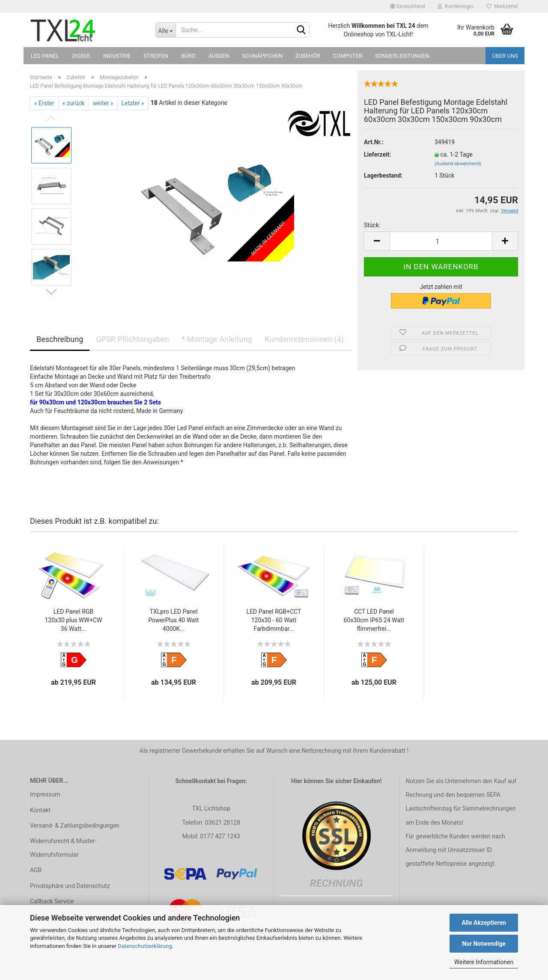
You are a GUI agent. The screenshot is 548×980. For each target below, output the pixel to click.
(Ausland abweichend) (458, 164)
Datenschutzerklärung (145, 946)
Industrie (117, 56)
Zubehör (308, 56)
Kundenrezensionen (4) (304, 339)
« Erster (44, 103)
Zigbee (81, 56)
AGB (36, 870)
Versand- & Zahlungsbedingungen (75, 826)
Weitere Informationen (484, 962)
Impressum (45, 794)
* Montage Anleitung (217, 339)
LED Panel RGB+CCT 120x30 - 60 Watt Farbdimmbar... (274, 620)
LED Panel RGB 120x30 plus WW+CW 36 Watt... (74, 620)
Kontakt (40, 810)
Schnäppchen (262, 56)
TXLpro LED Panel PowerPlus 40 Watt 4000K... (173, 620)
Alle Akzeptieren (484, 923)
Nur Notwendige (484, 944)
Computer (348, 56)
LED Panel (45, 56)
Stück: (372, 225)
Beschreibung (60, 339)
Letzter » (133, 103)
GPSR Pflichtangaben (132, 339)
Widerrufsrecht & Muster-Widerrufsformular (63, 848)
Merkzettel (502, 6)
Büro (188, 56)
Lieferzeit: (377, 154)
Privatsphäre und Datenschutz (70, 886)
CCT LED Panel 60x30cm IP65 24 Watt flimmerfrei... (374, 620)
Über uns (505, 56)
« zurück (74, 103)
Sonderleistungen (402, 56)
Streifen (156, 56)
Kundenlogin (455, 6)
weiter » (103, 103)
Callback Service (52, 901)
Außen (219, 56)
